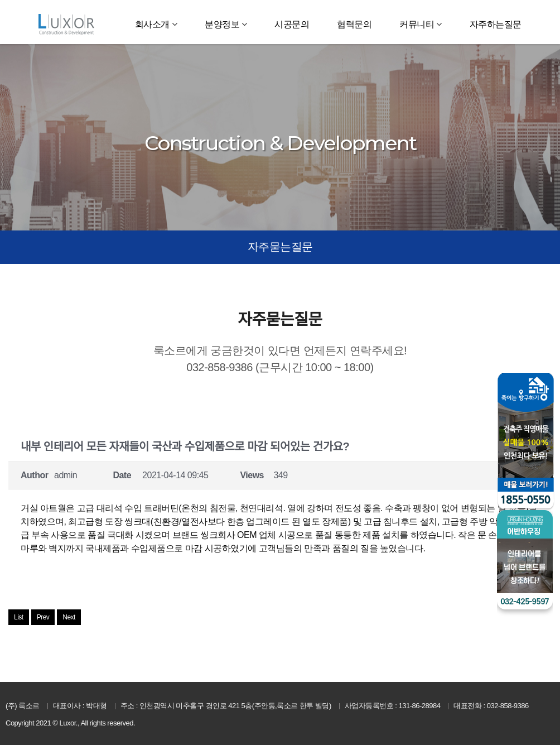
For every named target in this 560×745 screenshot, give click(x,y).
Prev (43, 617)
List (19, 617)
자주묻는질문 (280, 247)
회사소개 (152, 24)
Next (69, 617)
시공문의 (292, 24)
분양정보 (222, 24)
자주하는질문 (496, 24)
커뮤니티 (417, 24)
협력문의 (354, 24)
